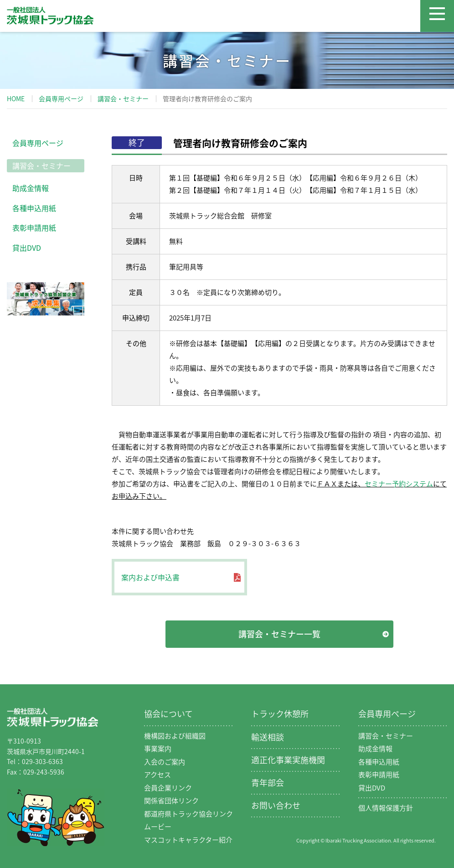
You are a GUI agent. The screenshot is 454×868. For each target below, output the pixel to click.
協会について (168, 714)
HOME (16, 98)
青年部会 (268, 783)
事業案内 (158, 749)
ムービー (158, 827)
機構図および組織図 (175, 736)
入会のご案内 (165, 762)
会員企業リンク (168, 788)
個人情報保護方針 (386, 808)
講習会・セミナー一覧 (279, 634)
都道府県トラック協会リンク (188, 814)
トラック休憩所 (280, 714)
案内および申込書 (150, 577)
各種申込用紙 (34, 208)
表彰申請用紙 (34, 227)
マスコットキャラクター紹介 (188, 840)
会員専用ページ (61, 98)
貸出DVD (27, 248)
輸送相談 (268, 737)
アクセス (157, 775)
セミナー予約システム (399, 484)
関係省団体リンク (171, 801)
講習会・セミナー (123, 98)
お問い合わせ (276, 805)
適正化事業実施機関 (288, 760)
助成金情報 (31, 188)
